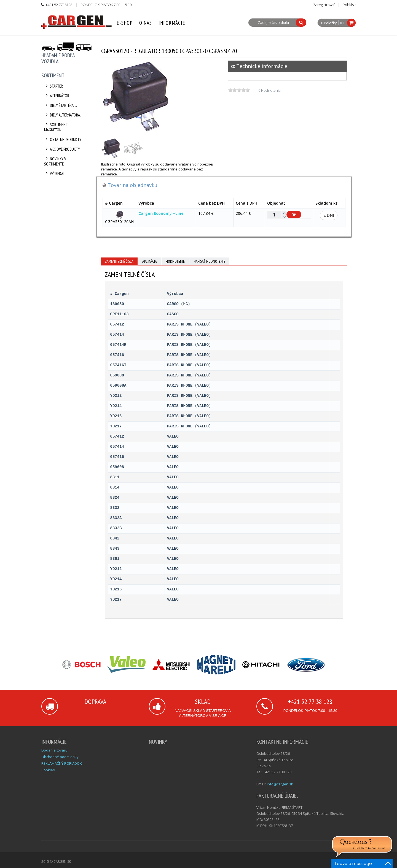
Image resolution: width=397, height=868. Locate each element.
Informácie (172, 23)
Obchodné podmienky (60, 757)
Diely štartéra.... (61, 105)
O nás (146, 23)
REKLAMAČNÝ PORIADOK (62, 763)
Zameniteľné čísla (119, 261)
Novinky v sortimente (55, 161)
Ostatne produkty (63, 139)
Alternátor (57, 96)
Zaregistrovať (324, 5)
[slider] (239, 90)
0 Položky (329, 23)
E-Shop (125, 23)
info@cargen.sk (280, 784)
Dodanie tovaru (54, 750)
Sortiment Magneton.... (56, 127)
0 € (342, 23)
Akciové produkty (62, 149)
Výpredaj (54, 174)
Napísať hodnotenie (209, 261)
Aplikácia (150, 261)
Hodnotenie (175, 261)
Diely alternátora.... (64, 115)
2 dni (329, 215)
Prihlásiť (349, 5)
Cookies (48, 770)
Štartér (53, 86)
